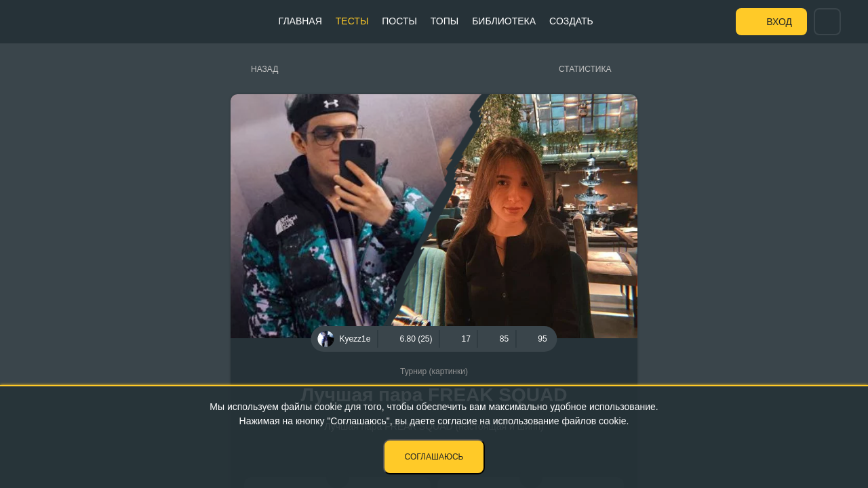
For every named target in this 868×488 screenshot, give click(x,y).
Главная (300, 21)
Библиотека (504, 21)
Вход (779, 22)
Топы (445, 21)
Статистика (585, 69)
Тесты (352, 21)
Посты (399, 21)
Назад (264, 69)
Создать (571, 21)
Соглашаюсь (434, 457)
